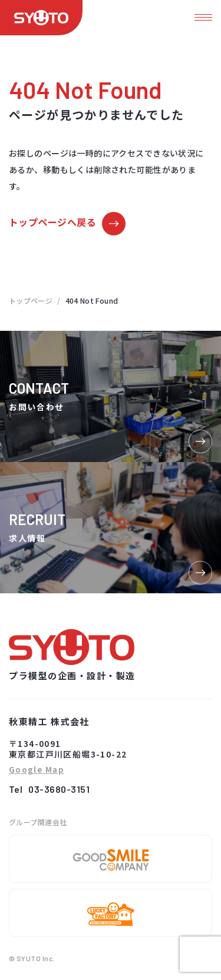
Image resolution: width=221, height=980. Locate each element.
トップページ (31, 300)
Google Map (37, 770)
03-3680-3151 (59, 789)
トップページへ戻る (52, 222)
